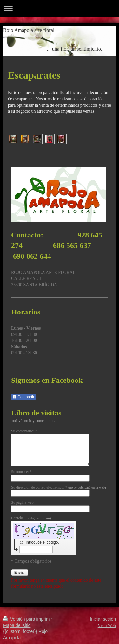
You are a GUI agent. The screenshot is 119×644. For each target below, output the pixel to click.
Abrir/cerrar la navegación (60, 8)
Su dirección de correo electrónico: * (59, 487)
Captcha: (31, 518)
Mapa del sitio (17, 625)
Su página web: (23, 502)
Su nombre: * (21, 472)
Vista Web (107, 625)
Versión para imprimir (28, 619)
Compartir (23, 397)
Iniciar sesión (103, 619)
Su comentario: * (24, 431)
